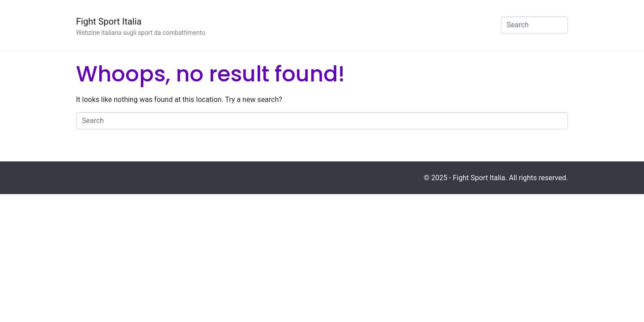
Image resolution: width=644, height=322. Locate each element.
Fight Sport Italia (109, 21)
